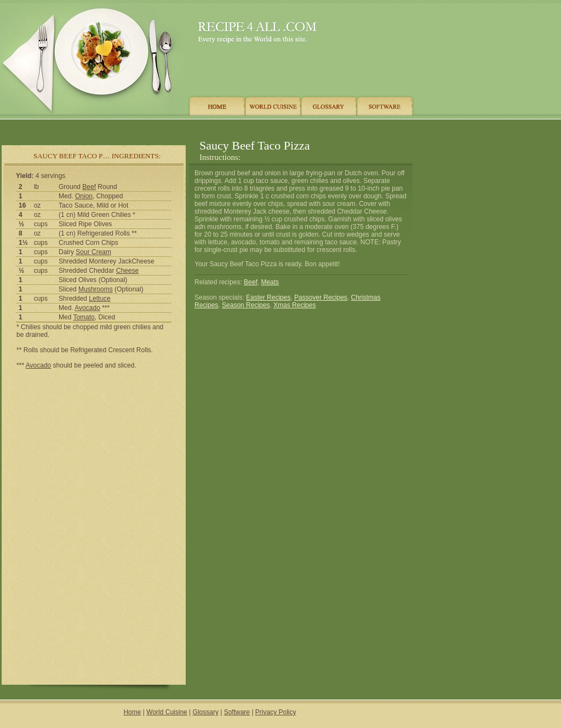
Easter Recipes (268, 297)
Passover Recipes (321, 297)
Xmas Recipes (294, 305)
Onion (84, 196)
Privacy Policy (276, 712)
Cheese (127, 271)
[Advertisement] (208, 127)
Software (237, 712)
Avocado (87, 308)
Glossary (206, 712)
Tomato (84, 317)
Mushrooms (96, 289)
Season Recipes (246, 305)
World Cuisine (167, 712)
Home (132, 712)
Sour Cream (93, 252)
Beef (89, 187)
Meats (270, 282)
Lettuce (99, 299)
